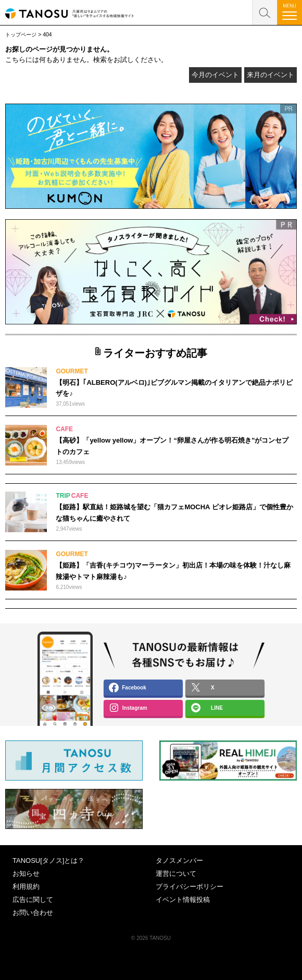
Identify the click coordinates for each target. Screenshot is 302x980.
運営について (176, 874)
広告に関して (33, 900)
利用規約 (26, 887)
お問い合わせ (33, 913)
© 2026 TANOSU (151, 938)
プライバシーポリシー (190, 887)
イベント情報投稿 (183, 900)
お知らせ (26, 874)
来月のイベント (270, 75)
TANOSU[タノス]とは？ (48, 860)
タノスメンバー (179, 860)
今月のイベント (215, 75)
